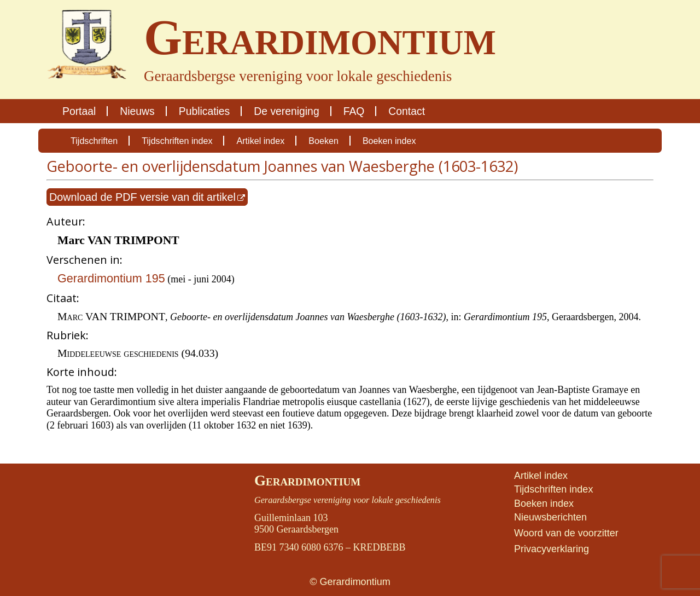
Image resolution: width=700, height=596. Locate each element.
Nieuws (137, 111)
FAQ (354, 111)
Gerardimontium (307, 481)
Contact (407, 111)
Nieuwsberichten (550, 517)
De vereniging (286, 111)
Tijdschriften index (177, 141)
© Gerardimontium (350, 582)
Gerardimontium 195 (111, 278)
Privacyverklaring (552, 549)
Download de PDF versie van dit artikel (142, 197)
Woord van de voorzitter (566, 533)
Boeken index (389, 141)
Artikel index (260, 141)
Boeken (323, 141)
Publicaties (205, 111)
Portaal (79, 111)
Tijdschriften (94, 141)
